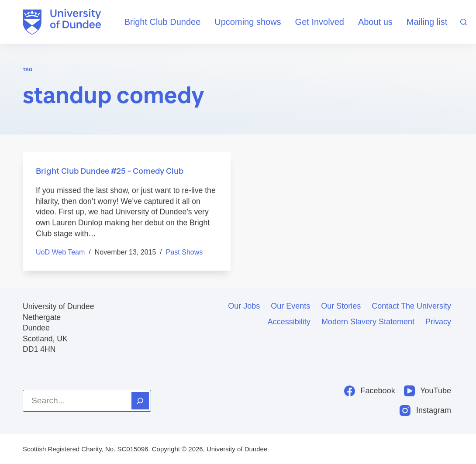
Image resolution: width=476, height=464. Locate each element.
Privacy (438, 322)
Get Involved (320, 22)
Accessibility (289, 322)
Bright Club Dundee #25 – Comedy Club (110, 171)
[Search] (464, 22)
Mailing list (427, 22)
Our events (290, 306)
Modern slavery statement (368, 322)
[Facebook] (370, 391)
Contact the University (411, 306)
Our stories (341, 306)
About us (375, 22)
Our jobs (244, 306)
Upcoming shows (248, 22)
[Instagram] (425, 411)
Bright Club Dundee (163, 22)
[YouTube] (428, 391)
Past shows (184, 253)
